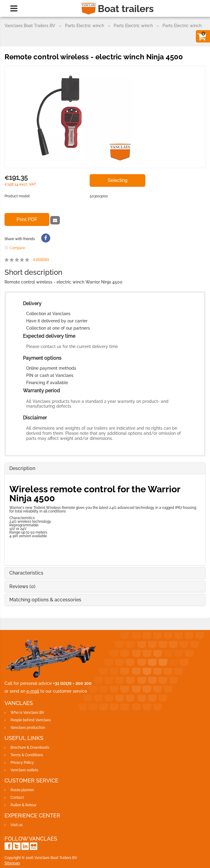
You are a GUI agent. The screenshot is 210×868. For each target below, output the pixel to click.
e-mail (33, 691)
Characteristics (26, 573)
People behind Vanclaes (31, 720)
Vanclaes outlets (24, 770)
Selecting (118, 180)
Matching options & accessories (45, 600)
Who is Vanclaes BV (27, 713)
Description (22, 468)
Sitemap (12, 863)
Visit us (17, 825)
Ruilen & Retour (23, 805)
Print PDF (27, 219)
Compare (17, 248)
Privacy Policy (22, 763)
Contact (17, 797)
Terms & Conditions (27, 755)
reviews (41, 259)
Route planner (22, 790)
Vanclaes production (28, 728)
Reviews (22, 586)
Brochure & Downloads (30, 747)
